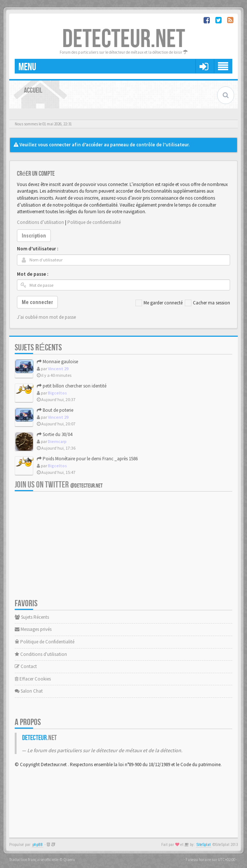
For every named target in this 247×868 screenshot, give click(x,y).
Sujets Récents (32, 617)
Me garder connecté (159, 303)
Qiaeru (69, 860)
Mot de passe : (33, 274)
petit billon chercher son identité (72, 386)
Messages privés (33, 629)
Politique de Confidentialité (45, 642)
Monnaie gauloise (57, 362)
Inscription (34, 236)
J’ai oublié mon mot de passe (46, 317)
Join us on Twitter (59, 485)
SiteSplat (204, 845)
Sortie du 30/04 (54, 434)
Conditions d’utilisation (40, 222)
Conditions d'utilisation (41, 654)
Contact (26, 666)
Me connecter (37, 302)
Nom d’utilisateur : (38, 249)
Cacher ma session (207, 303)
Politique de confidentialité (94, 222)
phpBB (38, 845)
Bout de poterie (55, 410)
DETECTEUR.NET (124, 39)
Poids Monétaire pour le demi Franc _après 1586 (87, 459)
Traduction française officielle (34, 860)
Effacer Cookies (33, 679)
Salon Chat (29, 691)
